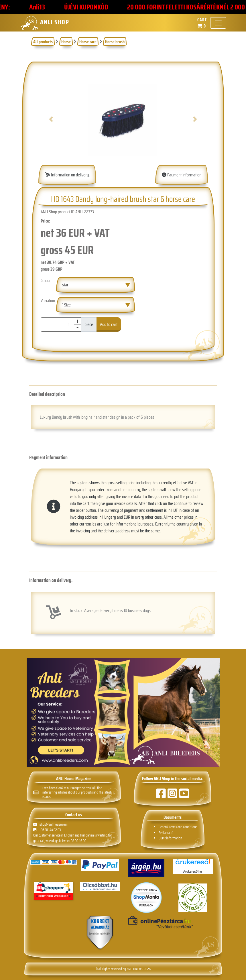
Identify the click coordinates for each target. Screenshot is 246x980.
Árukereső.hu (193, 871)
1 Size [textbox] (66, 305)
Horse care (88, 42)
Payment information (182, 175)
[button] (51, 119)
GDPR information (170, 838)
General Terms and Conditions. (178, 827)
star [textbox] (65, 285)
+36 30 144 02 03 (47, 830)
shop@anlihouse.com (51, 824)
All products (43, 42)
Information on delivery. (67, 175)
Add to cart (109, 324)
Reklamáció (166, 833)
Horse (66, 42)
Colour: (46, 281)
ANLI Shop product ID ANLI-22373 (67, 212)
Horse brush (115, 42)
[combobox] (95, 285)
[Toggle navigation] (218, 23)
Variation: (48, 301)
